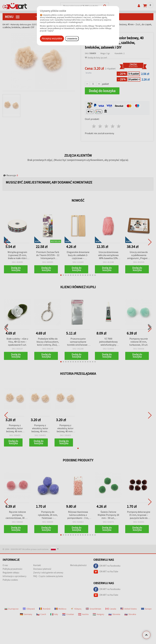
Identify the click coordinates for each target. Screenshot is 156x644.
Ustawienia (72, 39)
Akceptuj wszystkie (52, 39)
